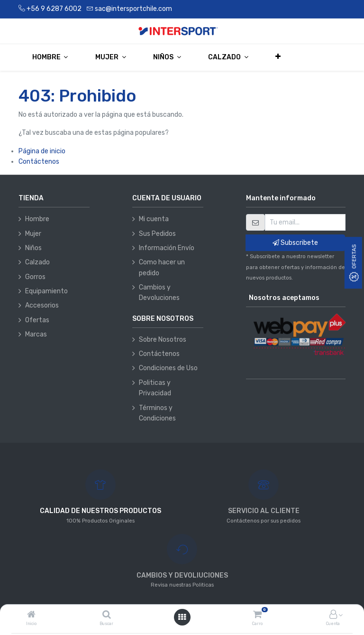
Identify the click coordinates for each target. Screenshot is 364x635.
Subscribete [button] (295, 243)
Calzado (37, 262)
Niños (33, 248)
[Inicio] (31, 615)
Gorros (35, 277)
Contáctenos (39, 162)
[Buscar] (107, 615)
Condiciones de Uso (168, 368)
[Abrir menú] (182, 617)
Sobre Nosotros (163, 340)
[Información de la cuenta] (333, 615)
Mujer (33, 234)
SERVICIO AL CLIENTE (264, 511)
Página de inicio (42, 151)
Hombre (37, 219)
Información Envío (167, 248)
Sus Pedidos (157, 234)
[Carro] (257, 615)
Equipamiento (46, 291)
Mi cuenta (154, 219)
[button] (278, 57)
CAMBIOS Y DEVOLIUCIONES (182, 575)
